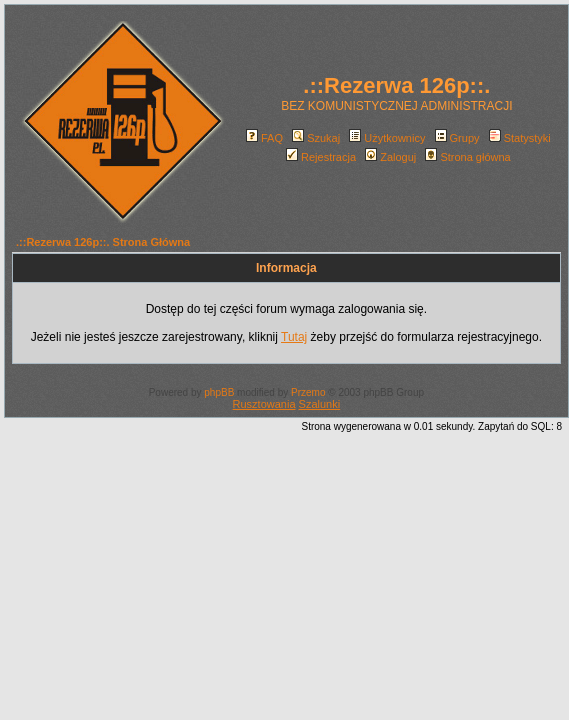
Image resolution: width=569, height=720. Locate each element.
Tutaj (294, 337)
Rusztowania (264, 404)
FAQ (264, 138)
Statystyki (520, 138)
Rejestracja (321, 157)
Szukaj (316, 138)
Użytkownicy (387, 138)
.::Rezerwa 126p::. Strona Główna (103, 242)
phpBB (219, 392)
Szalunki (320, 404)
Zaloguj (390, 157)
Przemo (308, 392)
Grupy (457, 138)
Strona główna (467, 157)
